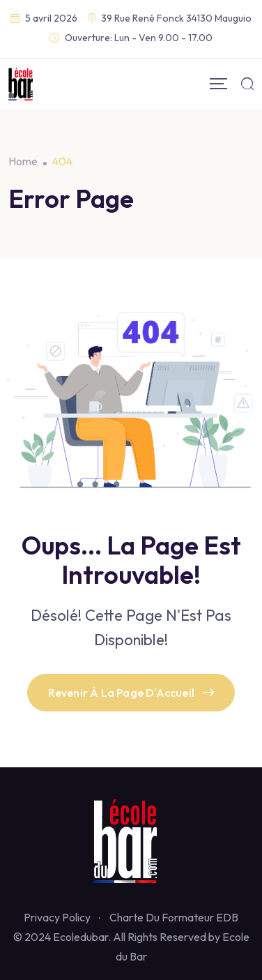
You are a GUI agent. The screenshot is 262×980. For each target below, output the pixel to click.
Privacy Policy (57, 917)
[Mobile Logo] (21, 84)
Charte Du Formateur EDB (174, 917)
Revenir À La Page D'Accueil (131, 693)
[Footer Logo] (131, 840)
